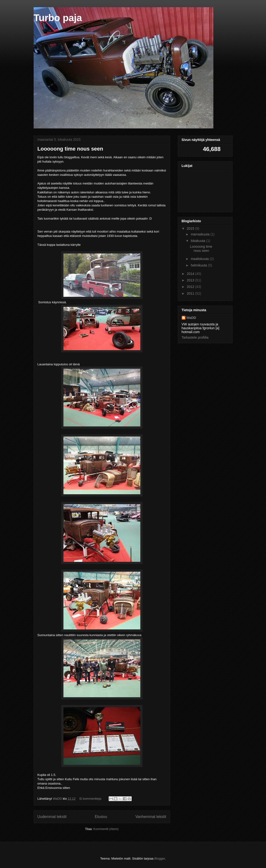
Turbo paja (58, 18)
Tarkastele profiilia (195, 337)
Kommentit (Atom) (106, 829)
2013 (191, 280)
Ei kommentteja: (91, 799)
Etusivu (101, 817)
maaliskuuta (200, 259)
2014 (191, 274)
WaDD (191, 318)
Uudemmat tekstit (52, 817)
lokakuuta (198, 241)
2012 (191, 287)
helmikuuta (199, 265)
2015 (191, 228)
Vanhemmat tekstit (151, 817)
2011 (191, 293)
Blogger (160, 858)
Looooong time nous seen (70, 149)
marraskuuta (201, 234)
